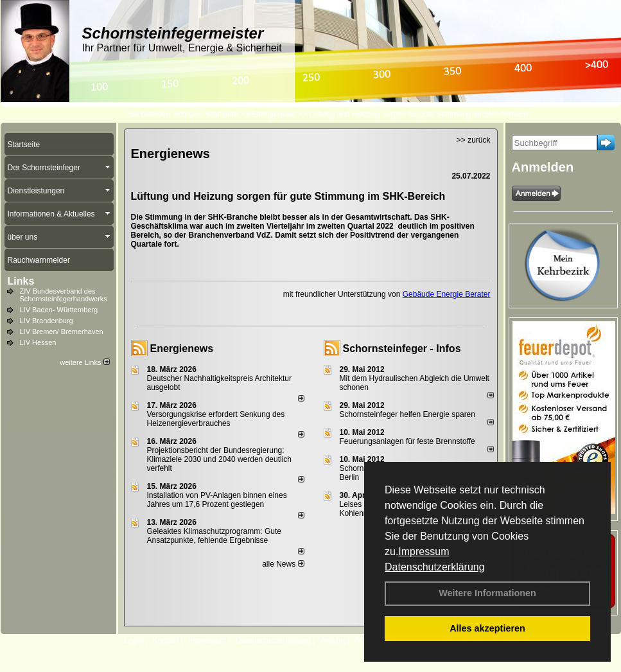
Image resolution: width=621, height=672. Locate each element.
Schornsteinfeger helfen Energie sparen (407, 414)
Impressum (424, 552)
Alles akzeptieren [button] (487, 628)
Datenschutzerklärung (435, 567)
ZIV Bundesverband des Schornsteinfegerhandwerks (64, 295)
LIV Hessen (38, 342)
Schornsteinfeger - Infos (402, 349)
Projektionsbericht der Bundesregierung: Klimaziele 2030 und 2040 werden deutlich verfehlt (220, 459)
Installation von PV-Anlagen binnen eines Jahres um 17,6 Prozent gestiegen (217, 500)
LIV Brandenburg (47, 321)
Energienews (182, 349)
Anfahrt (333, 641)
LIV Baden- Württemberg (59, 310)
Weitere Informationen (487, 593)
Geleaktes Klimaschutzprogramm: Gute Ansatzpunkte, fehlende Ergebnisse (214, 536)
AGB (363, 641)
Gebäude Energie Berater (447, 294)
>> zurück (474, 140)
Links (21, 281)
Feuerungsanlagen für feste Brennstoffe (407, 441)
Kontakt (166, 641)
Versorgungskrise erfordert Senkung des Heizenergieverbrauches (216, 419)
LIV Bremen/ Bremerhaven (62, 332)
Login (134, 641)
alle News (283, 564)
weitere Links (84, 362)
